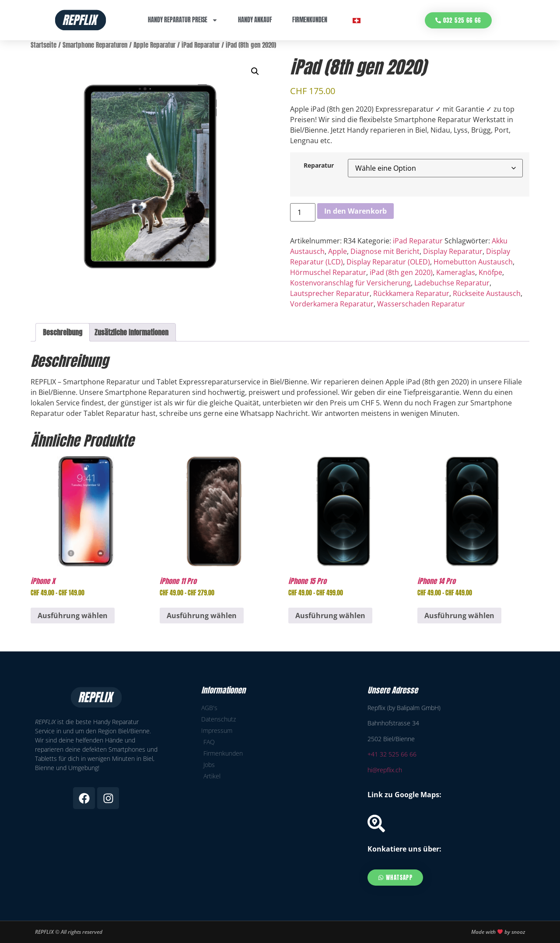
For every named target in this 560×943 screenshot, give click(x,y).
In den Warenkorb (355, 211)
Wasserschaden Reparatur (421, 304)
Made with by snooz (498, 932)
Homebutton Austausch (473, 262)
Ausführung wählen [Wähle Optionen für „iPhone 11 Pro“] (202, 616)
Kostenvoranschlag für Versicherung (350, 283)
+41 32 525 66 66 (392, 754)
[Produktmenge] (303, 212)
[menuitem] (357, 20)
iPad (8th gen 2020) (401, 272)
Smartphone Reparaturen (95, 45)
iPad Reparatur (201, 45)
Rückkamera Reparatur (411, 293)
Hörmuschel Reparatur (328, 272)
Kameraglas (456, 272)
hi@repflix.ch (385, 770)
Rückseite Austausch (487, 293)
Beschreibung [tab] (63, 332)
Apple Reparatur (154, 45)
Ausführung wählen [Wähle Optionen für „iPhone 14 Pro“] (459, 616)
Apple (338, 251)
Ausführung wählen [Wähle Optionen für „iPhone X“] (73, 616)
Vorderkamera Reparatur (332, 304)
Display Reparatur (453, 251)
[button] (255, 71)
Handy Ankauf (255, 20)
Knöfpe (490, 272)
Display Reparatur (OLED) (388, 262)
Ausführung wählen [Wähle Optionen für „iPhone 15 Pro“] (330, 616)
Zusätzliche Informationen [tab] (131, 332)
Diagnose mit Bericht (385, 251)
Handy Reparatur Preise (183, 20)
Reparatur (319, 165)
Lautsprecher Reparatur (330, 293)
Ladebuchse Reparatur (452, 283)
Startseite (44, 45)
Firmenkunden (310, 20)
